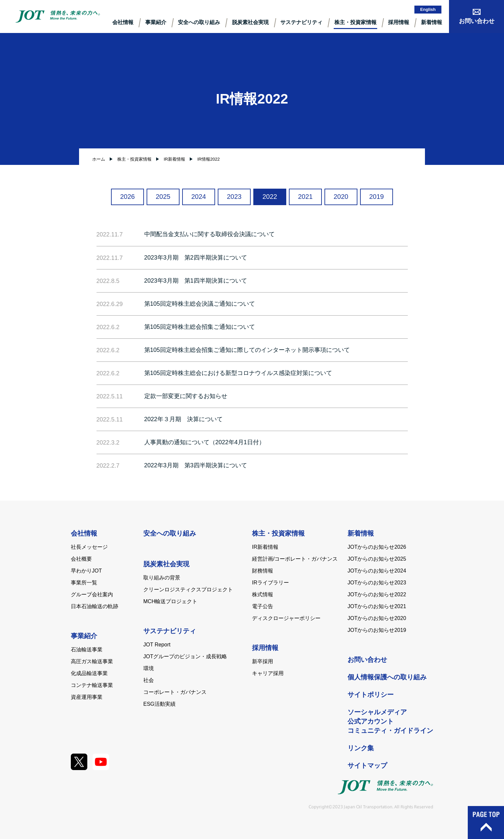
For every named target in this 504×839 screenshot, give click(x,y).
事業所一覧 (84, 583)
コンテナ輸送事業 (92, 685)
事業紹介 (156, 22)
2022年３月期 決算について (183, 419)
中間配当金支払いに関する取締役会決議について (210, 234)
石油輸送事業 (87, 650)
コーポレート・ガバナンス (175, 692)
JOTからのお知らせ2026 (377, 547)
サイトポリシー (371, 695)
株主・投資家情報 (355, 22)
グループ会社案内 (92, 594)
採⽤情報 (399, 22)
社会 (149, 680)
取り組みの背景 (162, 578)
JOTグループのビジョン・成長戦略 (185, 656)
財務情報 (263, 571)
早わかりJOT (86, 571)
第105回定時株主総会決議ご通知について (200, 304)
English (428, 9)
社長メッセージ (89, 547)
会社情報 (123, 22)
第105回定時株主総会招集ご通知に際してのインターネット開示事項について (247, 350)
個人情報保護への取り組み (387, 677)
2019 (377, 197)
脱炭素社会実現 (250, 22)
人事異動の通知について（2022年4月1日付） (205, 442)
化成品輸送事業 (89, 673)
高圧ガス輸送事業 (92, 661)
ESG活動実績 (159, 704)
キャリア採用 (268, 673)
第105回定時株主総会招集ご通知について (200, 327)
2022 (270, 197)
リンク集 (361, 748)
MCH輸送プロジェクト (170, 601)
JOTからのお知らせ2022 (377, 594)
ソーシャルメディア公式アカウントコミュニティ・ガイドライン (390, 721)
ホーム (99, 159)
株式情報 (263, 594)
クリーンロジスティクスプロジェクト (188, 590)
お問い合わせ (367, 660)
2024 (199, 197)
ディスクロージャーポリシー (286, 618)
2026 (128, 197)
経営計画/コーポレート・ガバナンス (295, 559)
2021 (306, 197)
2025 (163, 197)
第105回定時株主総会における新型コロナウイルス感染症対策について (238, 373)
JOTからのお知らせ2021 (377, 606)
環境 (149, 668)
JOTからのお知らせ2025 (377, 559)
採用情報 (265, 648)
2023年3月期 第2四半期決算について (196, 258)
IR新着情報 (265, 547)
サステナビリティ (301, 22)
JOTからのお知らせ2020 (377, 618)
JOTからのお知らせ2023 (377, 583)
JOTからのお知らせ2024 (377, 571)
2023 (234, 197)
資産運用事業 (87, 697)
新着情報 (432, 22)
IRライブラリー (270, 583)
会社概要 (81, 559)
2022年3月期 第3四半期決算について (196, 465)
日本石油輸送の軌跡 (95, 606)
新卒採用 (263, 661)
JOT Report (157, 645)
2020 (341, 197)
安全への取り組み (199, 22)
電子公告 (263, 606)
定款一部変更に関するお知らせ (186, 396)
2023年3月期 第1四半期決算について (196, 281)
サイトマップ (367, 765)
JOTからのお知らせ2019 (377, 630)
